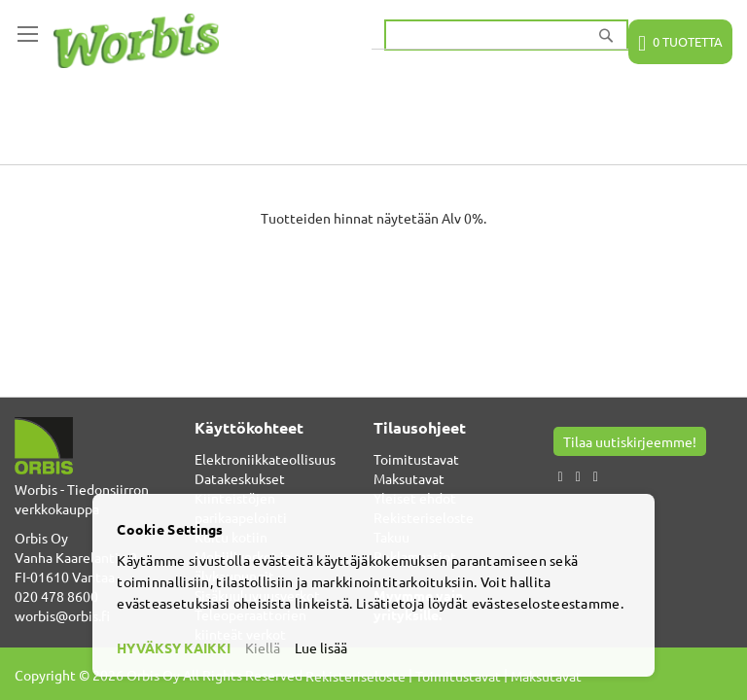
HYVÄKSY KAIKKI (174, 647)
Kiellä (263, 647)
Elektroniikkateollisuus (265, 459)
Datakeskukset (240, 478)
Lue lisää (321, 647)
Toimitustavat (416, 459)
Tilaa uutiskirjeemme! (630, 441)
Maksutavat (409, 478)
